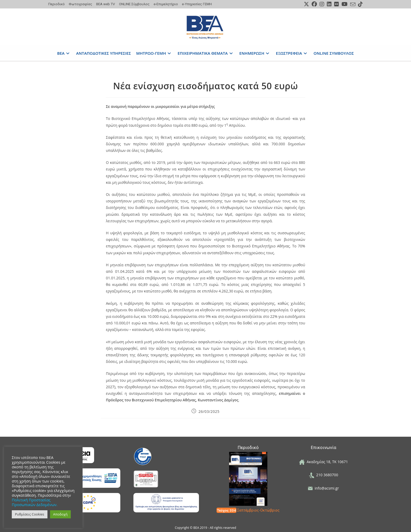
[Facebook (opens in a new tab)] (314, 4)
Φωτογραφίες (80, 4)
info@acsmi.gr (323, 488)
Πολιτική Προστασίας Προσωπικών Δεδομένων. (35, 502)
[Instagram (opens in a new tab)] (322, 4)
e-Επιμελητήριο (166, 4)
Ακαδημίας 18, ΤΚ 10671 (324, 462)
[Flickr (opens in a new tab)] (337, 4)
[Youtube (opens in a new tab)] (345, 4)
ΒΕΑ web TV (106, 4)
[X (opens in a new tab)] (306, 4)
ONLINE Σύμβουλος (134, 4)
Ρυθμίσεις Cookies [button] (30, 514)
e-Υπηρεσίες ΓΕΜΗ (197, 4)
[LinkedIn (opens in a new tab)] (329, 4)
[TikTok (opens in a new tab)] (360, 4)
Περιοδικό (56, 4)
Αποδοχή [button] (60, 514)
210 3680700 (323, 475)
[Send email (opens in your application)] (353, 4)
